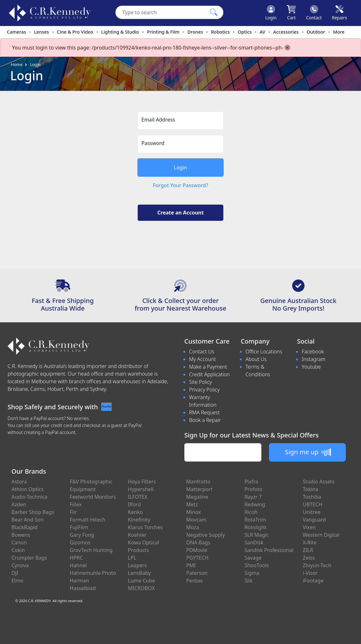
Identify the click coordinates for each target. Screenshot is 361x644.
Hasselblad (83, 588)
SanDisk (254, 542)
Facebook (313, 352)
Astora (19, 482)
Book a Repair (205, 420)
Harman (79, 581)
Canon (19, 542)
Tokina (310, 489)
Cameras (16, 32)
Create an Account (180, 213)
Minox (194, 512)
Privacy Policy (204, 390)
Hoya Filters (142, 482)
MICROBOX (141, 588)
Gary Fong (82, 535)
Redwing (255, 504)
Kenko (135, 512)
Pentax (194, 581)
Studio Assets (318, 482)
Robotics (220, 32)
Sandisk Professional (269, 550)
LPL (132, 558)
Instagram (313, 359)
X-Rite (309, 542)
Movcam (196, 520)
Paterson (197, 573)
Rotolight (256, 527)
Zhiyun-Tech (317, 565)
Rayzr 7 (253, 497)
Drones (195, 32)
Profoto (253, 489)
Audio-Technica (29, 497)
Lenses (41, 32)
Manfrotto (198, 482)
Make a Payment (208, 367)
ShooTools (257, 565)
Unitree (312, 512)
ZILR (308, 550)
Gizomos (80, 542)
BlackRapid (24, 527)
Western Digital (321, 535)
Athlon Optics (27, 489)
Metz (192, 504)
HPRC (76, 558)
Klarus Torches (145, 527)
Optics (245, 32)
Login (35, 64)
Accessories (286, 32)
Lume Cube (141, 581)
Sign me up (308, 452)
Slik (249, 581)
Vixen (309, 527)
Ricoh (251, 512)
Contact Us (202, 352)
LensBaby (139, 573)
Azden (19, 504)
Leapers (137, 565)
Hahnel (78, 565)
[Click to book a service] (339, 13)
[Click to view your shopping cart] (291, 13)
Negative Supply (206, 535)
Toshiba (312, 497)
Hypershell (141, 489)
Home (16, 64)
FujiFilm (79, 527)
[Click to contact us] (314, 13)
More (339, 32)
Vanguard (314, 520)
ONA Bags (198, 542)
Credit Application (209, 374)
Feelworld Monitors (93, 497)
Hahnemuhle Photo (93, 573)
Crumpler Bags (29, 558)
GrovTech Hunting (91, 550)
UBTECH (312, 504)
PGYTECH (197, 558)
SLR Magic (257, 535)
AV (262, 32)
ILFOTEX (138, 497)
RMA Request (204, 412)
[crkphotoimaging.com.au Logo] (50, 13)
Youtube (311, 367)
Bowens (21, 535)
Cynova (20, 565)
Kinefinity (139, 520)
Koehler (137, 535)
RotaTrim (255, 520)
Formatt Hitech (88, 520)
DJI (15, 573)
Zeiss (309, 558)
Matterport (199, 489)
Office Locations (264, 352)
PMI (191, 565)
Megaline (197, 497)
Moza (193, 527)
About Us (256, 359)
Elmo (17, 581)
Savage (253, 558)
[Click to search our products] (213, 12)
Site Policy (200, 382)
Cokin (18, 550)
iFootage (313, 581)
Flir (73, 512)
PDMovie (197, 550)
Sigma (252, 573)
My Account (203, 359)
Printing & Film (163, 32)
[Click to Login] (271, 13)
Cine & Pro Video (75, 32)
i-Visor (310, 573)
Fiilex (76, 504)
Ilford (134, 504)
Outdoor (316, 32)
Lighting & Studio (120, 32)
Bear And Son (28, 520)
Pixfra (251, 482)
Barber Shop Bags (33, 512)
